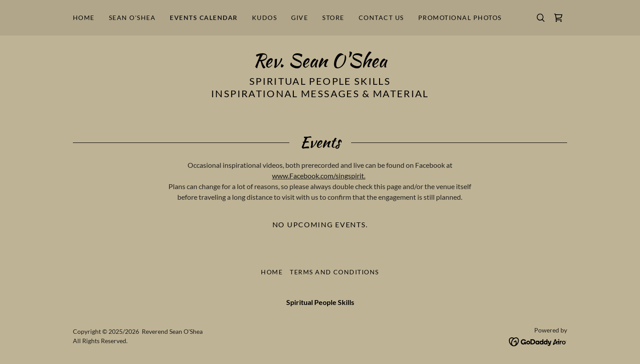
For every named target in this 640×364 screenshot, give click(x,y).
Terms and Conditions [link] (334, 272)
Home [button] (272, 272)
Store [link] (333, 18)
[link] (558, 18)
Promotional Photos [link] (460, 18)
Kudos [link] (265, 18)
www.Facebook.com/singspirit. (319, 176)
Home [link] (84, 18)
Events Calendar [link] (204, 18)
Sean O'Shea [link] (132, 18)
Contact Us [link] (381, 18)
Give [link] (300, 18)
